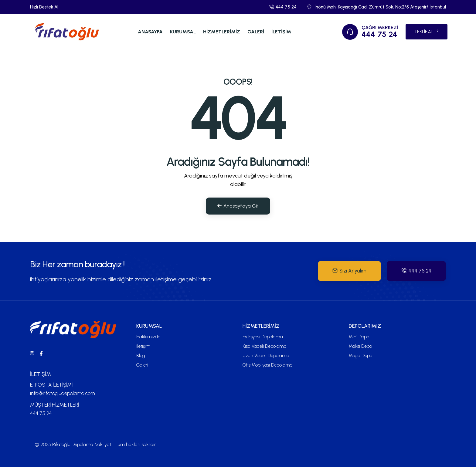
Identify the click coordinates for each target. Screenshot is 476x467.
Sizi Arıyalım (349, 271)
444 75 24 (283, 7)
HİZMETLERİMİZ (222, 32)
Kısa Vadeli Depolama (265, 346)
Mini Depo (359, 337)
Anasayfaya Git (238, 206)
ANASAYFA (150, 32)
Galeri (142, 365)
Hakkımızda (148, 337)
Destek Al (49, 7)
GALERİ (256, 32)
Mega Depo (360, 356)
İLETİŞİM (281, 32)
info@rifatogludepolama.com (63, 393)
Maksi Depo (360, 346)
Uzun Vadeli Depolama (266, 356)
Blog (141, 356)
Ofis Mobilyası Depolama (268, 365)
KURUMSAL (183, 32)
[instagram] (32, 353)
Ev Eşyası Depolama (263, 337)
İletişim (143, 346)
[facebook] (41, 353)
